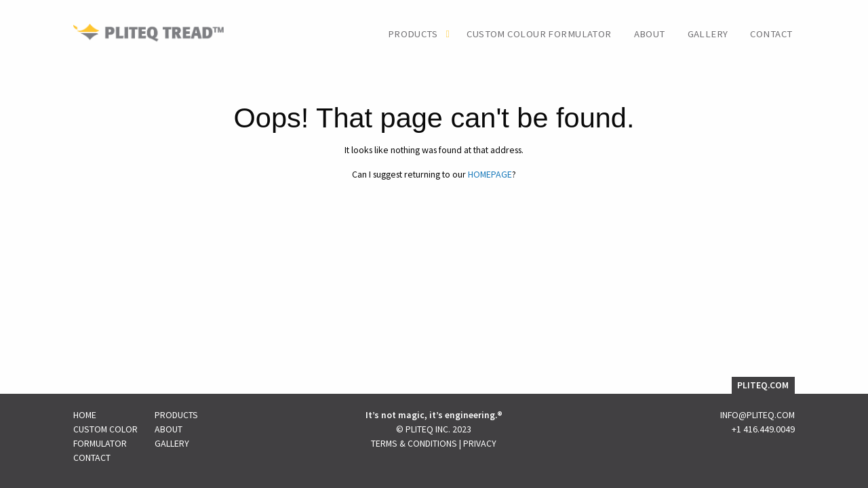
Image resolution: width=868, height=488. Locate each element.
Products (413, 34)
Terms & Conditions (414, 443)
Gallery (708, 34)
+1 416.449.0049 (763, 429)
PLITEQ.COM (763, 385)
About (650, 34)
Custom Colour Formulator (539, 34)
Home (85, 415)
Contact (771, 34)
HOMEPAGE (490, 174)
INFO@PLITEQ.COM (757, 415)
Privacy (480, 443)
